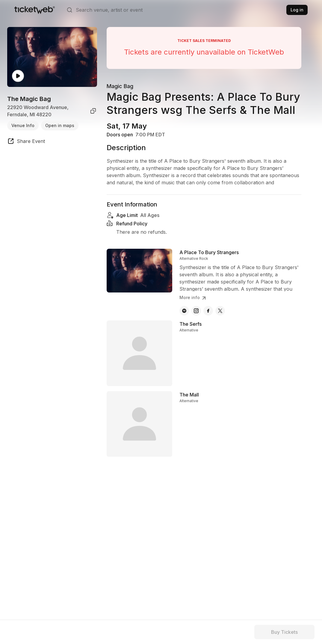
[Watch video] (18, 76)
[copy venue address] (93, 111)
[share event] (26, 142)
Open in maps (60, 125)
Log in (297, 10)
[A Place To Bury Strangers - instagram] (196, 317)
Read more (121, 193)
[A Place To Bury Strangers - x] (220, 317)
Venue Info (23, 125)
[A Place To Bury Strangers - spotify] (184, 317)
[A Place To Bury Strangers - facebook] (208, 317)
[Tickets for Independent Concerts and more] (35, 10)
